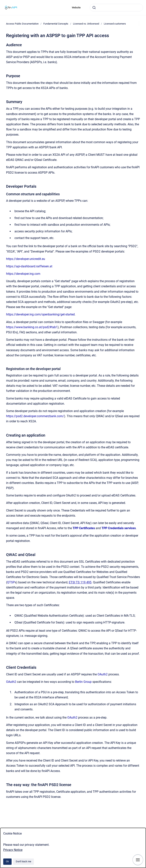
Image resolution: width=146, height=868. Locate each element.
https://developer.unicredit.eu (26, 259)
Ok (7, 861)
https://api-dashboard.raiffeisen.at (29, 266)
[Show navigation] (138, 860)
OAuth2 (103, 674)
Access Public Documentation (22, 24)
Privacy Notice (13, 850)
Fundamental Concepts (56, 24)
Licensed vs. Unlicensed (86, 24)
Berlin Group (84, 682)
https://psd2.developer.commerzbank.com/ (35, 416)
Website (76, 8)
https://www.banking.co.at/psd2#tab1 (32, 327)
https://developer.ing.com (23, 274)
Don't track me (23, 861)
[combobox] (116, 8)
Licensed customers (115, 24)
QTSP (11, 582)
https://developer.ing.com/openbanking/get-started (40, 314)
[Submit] (94, 8)
